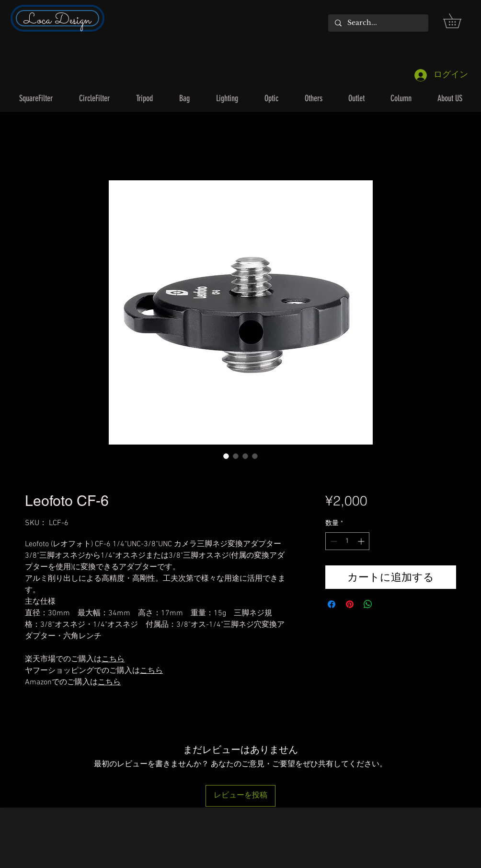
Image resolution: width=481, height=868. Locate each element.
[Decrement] (333, 541)
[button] (459, 21)
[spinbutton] (347, 541)
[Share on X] (386, 604)
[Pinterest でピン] (350, 604)
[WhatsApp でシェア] (368, 604)
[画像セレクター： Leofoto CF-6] (226, 456)
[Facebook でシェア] (332, 604)
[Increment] (362, 541)
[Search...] (378, 23)
